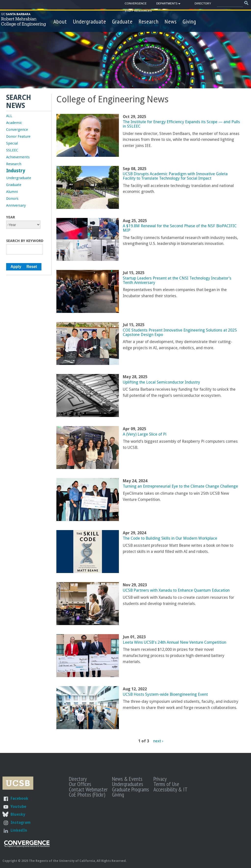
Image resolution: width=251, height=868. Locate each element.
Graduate (122, 21)
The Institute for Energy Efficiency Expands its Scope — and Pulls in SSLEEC (181, 124)
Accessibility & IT (170, 789)
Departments (167, 4)
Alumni (12, 192)
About (60, 21)
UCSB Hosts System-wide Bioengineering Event (165, 694)
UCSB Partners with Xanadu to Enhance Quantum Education (176, 590)
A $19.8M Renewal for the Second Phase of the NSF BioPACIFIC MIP (180, 228)
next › (158, 741)
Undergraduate (89, 21)
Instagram (21, 822)
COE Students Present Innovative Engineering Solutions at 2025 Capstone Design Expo (180, 332)
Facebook (19, 798)
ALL (9, 116)
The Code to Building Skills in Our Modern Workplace (170, 538)
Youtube (18, 807)
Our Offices (80, 784)
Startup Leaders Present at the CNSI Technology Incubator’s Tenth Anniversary (177, 280)
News (171, 21)
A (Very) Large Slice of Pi (145, 434)
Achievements (18, 157)
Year (11, 217)
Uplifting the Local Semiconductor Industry (161, 382)
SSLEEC (12, 150)
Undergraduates (128, 784)
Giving (189, 21)
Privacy (160, 779)
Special (12, 143)
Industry (16, 171)
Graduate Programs (131, 789)
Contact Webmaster (88, 789)
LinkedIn (19, 830)
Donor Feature (18, 136)
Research (149, 21)
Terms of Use (166, 784)
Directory (203, 4)
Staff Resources (138, 11)
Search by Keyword (25, 241)
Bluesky (18, 814)
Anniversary (16, 205)
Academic (14, 123)
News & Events (127, 779)
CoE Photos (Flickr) (87, 794)
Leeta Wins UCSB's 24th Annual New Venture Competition (175, 642)
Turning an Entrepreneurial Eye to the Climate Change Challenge (180, 486)
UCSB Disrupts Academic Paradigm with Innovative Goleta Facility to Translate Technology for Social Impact (175, 176)
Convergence (136, 4)
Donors (12, 199)
